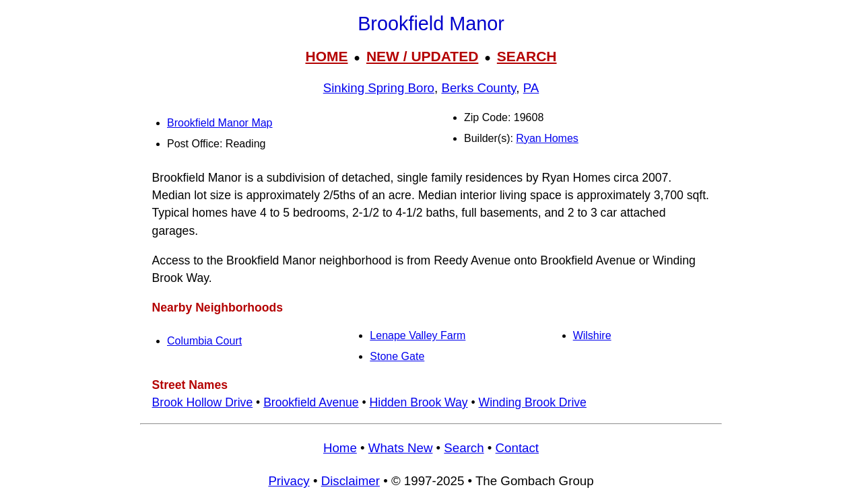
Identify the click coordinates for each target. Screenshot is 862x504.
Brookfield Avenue (311, 402)
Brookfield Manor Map (220, 123)
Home (340, 448)
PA (531, 88)
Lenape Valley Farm (418, 335)
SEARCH (527, 56)
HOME (326, 56)
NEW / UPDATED (422, 56)
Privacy (289, 481)
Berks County (478, 88)
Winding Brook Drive (533, 402)
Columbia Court (204, 341)
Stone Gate (397, 356)
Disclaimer (351, 481)
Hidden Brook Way (419, 402)
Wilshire (592, 335)
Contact (517, 448)
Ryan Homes (547, 138)
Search (464, 448)
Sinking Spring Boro (379, 88)
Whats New (401, 448)
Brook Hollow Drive (203, 402)
